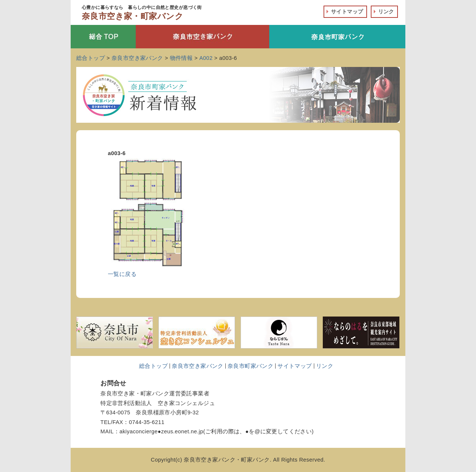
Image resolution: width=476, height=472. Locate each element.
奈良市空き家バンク (198, 366)
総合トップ (153, 366)
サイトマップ (347, 12)
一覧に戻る (122, 274)
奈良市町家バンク (250, 366)
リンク (386, 12)
